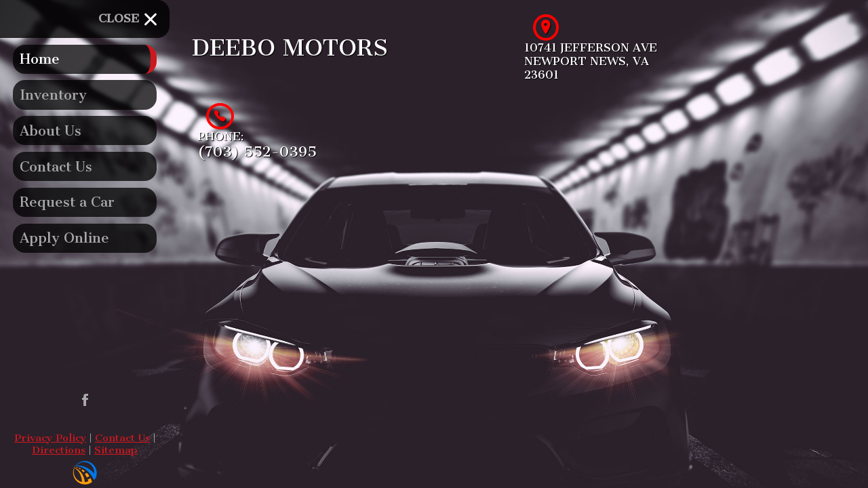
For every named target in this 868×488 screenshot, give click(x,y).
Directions (59, 450)
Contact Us (122, 438)
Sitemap (116, 450)
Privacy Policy (50, 438)
